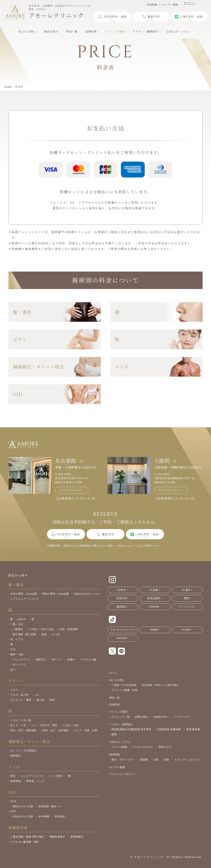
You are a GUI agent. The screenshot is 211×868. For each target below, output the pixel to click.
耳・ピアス (17, 639)
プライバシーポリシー (122, 774)
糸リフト (57, 659)
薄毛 (13, 776)
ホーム (113, 673)
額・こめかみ (18, 619)
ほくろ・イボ (18, 725)
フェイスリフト (22, 659)
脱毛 (52, 700)
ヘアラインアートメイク (25, 599)
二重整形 (18, 629)
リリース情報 (119, 747)
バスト (14, 690)
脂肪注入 (41, 659)
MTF (13, 811)
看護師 (144, 760)
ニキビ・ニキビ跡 (21, 720)
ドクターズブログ (143, 747)
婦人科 (40, 700)
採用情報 (152, 5)
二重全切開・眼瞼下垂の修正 (27, 837)
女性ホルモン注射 (23, 816)
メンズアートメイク (33, 776)
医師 (167, 760)
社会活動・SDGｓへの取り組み (160, 685)
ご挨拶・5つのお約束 (124, 685)
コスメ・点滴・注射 (86, 730)
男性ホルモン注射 (23, 806)
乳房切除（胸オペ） (50, 806)
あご (13, 669)
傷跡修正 (16, 756)
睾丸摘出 (60, 816)
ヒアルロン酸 (89, 659)
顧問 (114, 734)
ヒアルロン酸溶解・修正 (25, 842)
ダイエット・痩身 (21, 700)
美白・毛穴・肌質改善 (23, 730)
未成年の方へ (161, 717)
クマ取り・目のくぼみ (41, 629)
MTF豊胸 (44, 816)
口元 (13, 649)
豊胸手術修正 (57, 837)
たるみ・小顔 (71, 725)
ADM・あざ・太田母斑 (55, 730)
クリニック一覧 (121, 717)
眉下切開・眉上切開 (24, 634)
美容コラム (165, 747)
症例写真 (115, 705)
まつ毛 (56, 634)
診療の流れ (142, 717)
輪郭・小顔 (17, 654)
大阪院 (162, 461)
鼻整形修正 (77, 837)
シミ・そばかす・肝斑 (45, 725)
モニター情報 (170, 5)
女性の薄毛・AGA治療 (24, 594)
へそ (37, 695)
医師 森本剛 (193, 729)
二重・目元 (17, 624)
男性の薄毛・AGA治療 (56, 594)
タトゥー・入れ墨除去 (23, 751)
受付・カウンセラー (123, 760)
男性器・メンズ (35, 781)
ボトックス (19, 664)
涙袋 (44, 634)
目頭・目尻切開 (69, 629)
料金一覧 (115, 698)
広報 (156, 760)
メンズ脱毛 (56, 776)
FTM (13, 801)
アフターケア (182, 717)
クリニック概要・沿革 (124, 690)
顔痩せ (71, 659)
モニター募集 (117, 767)
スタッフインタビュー (188, 760)
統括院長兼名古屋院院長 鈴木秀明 (131, 729)
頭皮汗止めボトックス (87, 594)
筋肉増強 (16, 781)
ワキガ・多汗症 (19, 695)
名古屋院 (66, 461)
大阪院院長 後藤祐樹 (169, 729)
